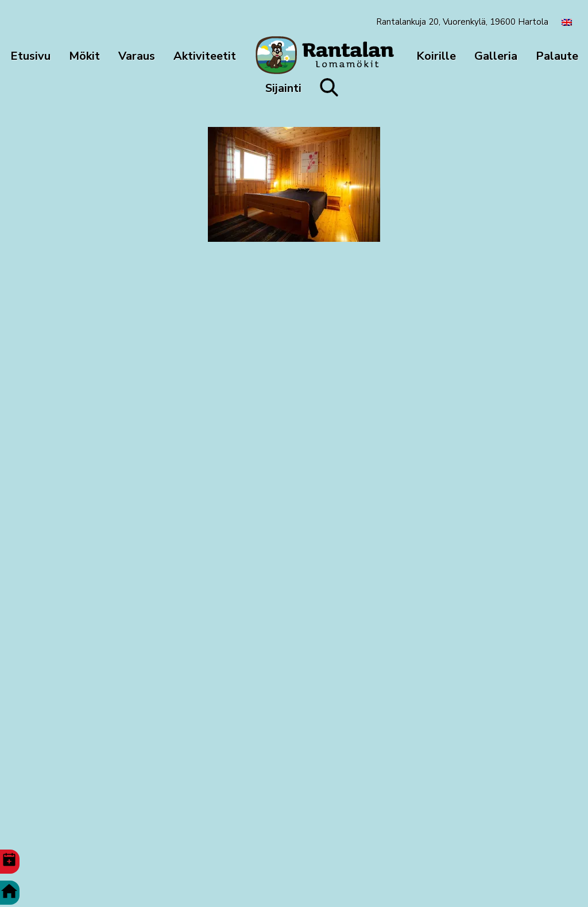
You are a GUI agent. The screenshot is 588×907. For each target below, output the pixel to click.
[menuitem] (567, 22)
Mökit (84, 56)
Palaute (557, 56)
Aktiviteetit (205, 56)
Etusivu (30, 56)
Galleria (496, 56)
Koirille (436, 56)
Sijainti (283, 88)
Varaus (137, 56)
